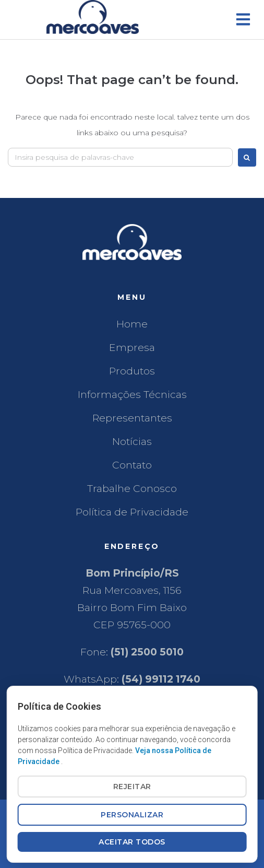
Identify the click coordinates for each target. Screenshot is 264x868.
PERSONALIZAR (132, 815)
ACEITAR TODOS (132, 842)
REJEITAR (132, 787)
